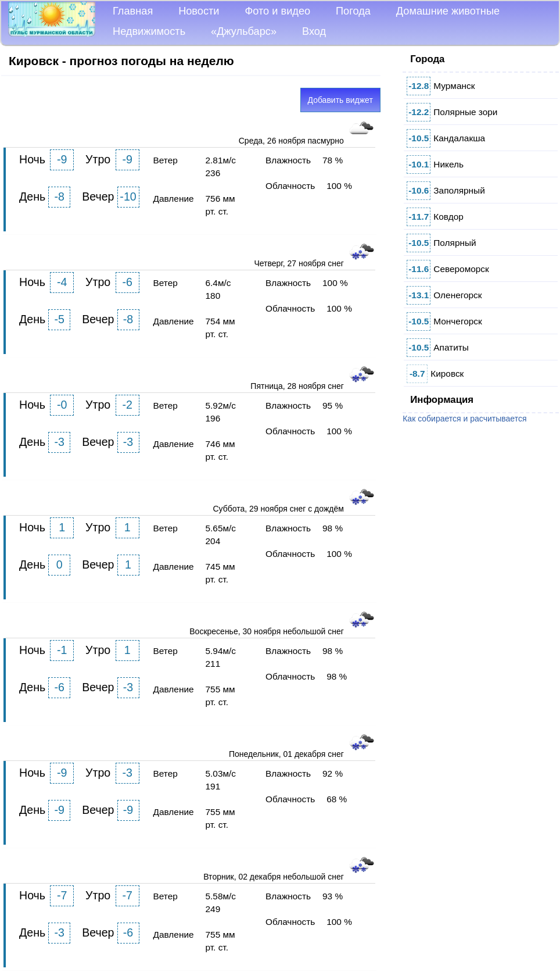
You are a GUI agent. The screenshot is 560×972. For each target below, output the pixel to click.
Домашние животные (448, 11)
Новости (199, 11)
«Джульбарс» (244, 31)
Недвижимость (149, 31)
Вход (314, 31)
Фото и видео (277, 11)
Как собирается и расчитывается (464, 419)
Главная (133, 11)
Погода (353, 11)
